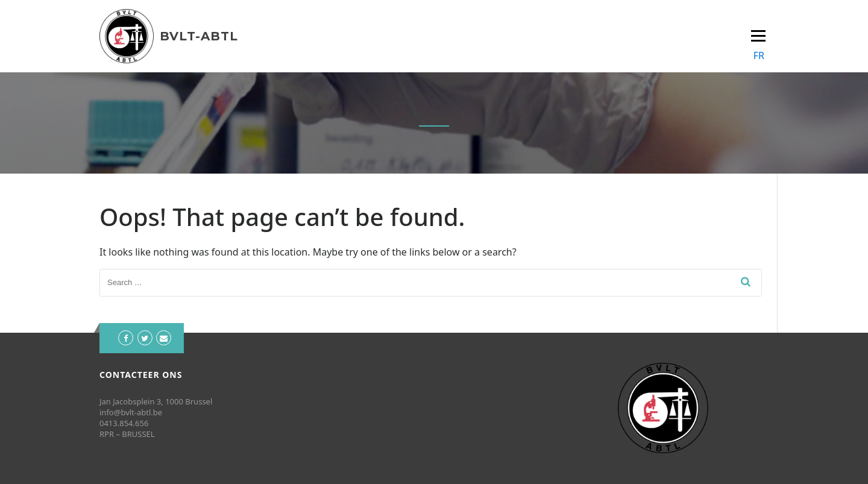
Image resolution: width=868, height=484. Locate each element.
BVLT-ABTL (199, 36)
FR (759, 55)
